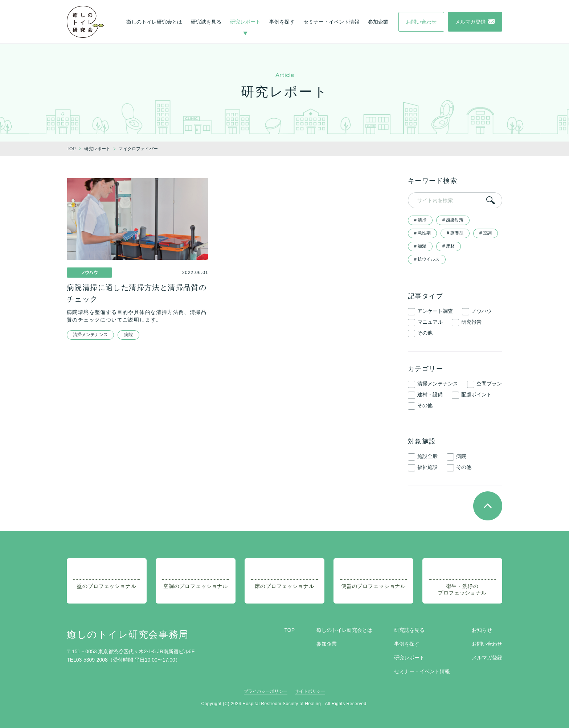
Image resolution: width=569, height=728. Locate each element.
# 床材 (449, 246)
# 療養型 (455, 233)
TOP (289, 630)
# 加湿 (420, 246)
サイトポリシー (310, 691)
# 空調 (486, 233)
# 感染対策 (453, 220)
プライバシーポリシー (266, 691)
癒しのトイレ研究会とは (154, 22)
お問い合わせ (487, 644)
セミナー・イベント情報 (331, 22)
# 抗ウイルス (427, 259)
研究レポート (245, 22)
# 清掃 (420, 220)
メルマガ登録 (487, 658)
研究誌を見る (206, 22)
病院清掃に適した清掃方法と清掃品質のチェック (137, 293)
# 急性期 (422, 233)
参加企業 (378, 22)
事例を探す (282, 22)
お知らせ (482, 630)
